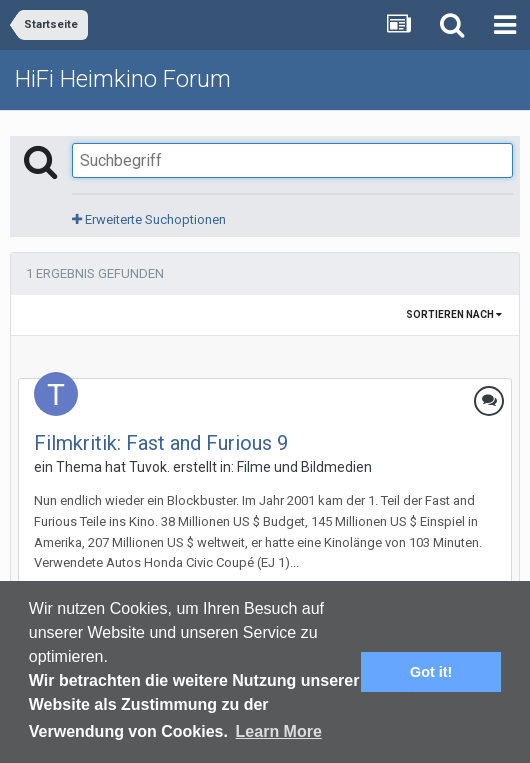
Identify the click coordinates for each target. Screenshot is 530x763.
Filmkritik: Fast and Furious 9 (161, 443)
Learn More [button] (279, 731)
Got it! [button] (431, 672)
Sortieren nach (454, 314)
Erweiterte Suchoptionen (149, 219)
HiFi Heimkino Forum (123, 79)
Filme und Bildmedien (304, 467)
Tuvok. (149, 467)
